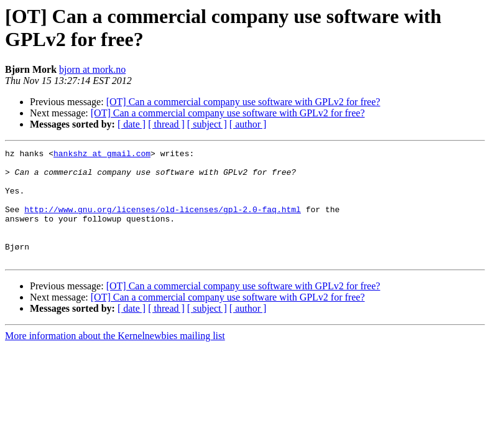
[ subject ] (207, 124)
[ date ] (132, 124)
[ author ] (248, 124)
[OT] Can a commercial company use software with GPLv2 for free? (243, 102)
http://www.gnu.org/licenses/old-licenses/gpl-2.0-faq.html (163, 222)
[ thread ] (166, 124)
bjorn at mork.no (92, 69)
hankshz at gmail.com (102, 155)
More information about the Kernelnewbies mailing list (115, 358)
